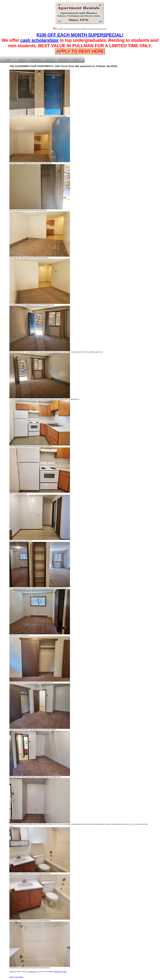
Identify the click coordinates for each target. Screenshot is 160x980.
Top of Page (19, 977)
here (65, 116)
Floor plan (33, 972)
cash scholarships (39, 40)
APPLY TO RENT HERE (80, 51)
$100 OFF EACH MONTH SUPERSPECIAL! (80, 35)
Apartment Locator (60, 972)
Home (12, 977)
